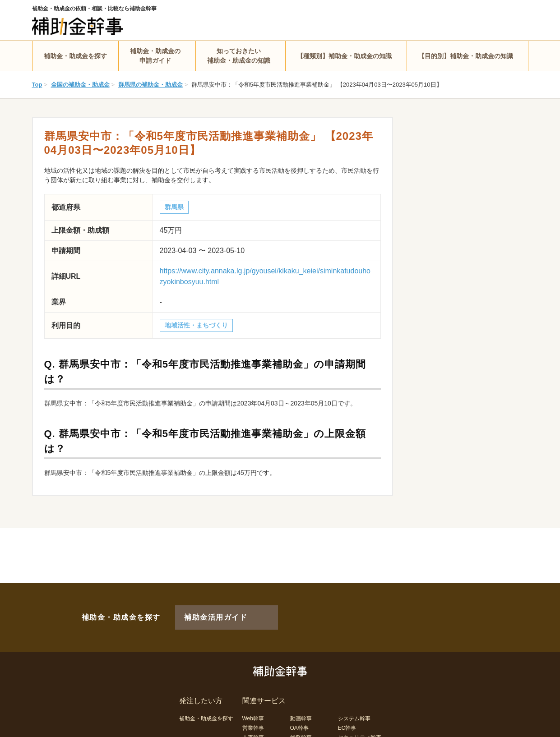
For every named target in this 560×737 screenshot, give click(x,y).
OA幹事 (299, 713)
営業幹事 (253, 713)
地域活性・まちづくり (196, 325)
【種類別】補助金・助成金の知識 (344, 56)
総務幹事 (301, 723)
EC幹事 (347, 713)
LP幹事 (299, 732)
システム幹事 (354, 704)
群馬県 (174, 207)
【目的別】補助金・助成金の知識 (466, 56)
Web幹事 (253, 704)
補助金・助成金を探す (75, 56)
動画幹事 (301, 704)
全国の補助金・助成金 (80, 85)
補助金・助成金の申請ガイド (155, 56)
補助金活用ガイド (203, 610)
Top (37, 85)
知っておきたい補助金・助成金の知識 (239, 56)
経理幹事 (253, 732)
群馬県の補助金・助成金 (150, 85)
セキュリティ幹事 (360, 723)
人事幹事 (253, 723)
